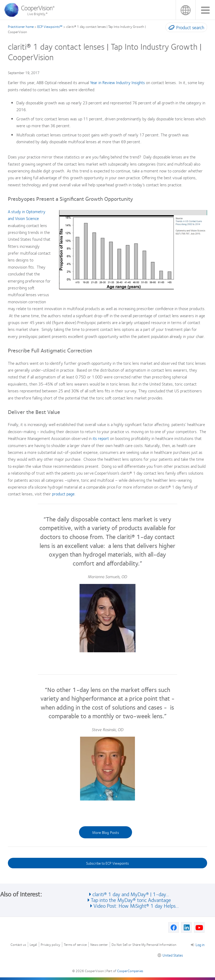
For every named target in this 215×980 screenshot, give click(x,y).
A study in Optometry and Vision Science (27, 215)
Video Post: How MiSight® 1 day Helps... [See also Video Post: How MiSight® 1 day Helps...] (136, 905)
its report (101, 438)
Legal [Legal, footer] (33, 945)
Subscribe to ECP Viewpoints (107, 863)
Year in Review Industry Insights (117, 82)
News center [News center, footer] (99, 945)
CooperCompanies (130, 971)
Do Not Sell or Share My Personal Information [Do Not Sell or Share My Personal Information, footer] (144, 945)
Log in (198, 945)
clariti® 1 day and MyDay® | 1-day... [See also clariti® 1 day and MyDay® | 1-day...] (131, 894)
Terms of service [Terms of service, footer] (75, 945)
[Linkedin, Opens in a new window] (186, 927)
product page (63, 494)
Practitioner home (21, 27)
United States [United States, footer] (173, 955)
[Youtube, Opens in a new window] (199, 927)
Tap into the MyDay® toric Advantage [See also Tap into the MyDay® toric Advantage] (131, 900)
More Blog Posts (106, 832)
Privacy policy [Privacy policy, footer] (50, 945)
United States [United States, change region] (185, 10)
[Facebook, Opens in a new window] (174, 927)
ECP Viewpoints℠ (50, 27)
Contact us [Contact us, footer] (18, 945)
